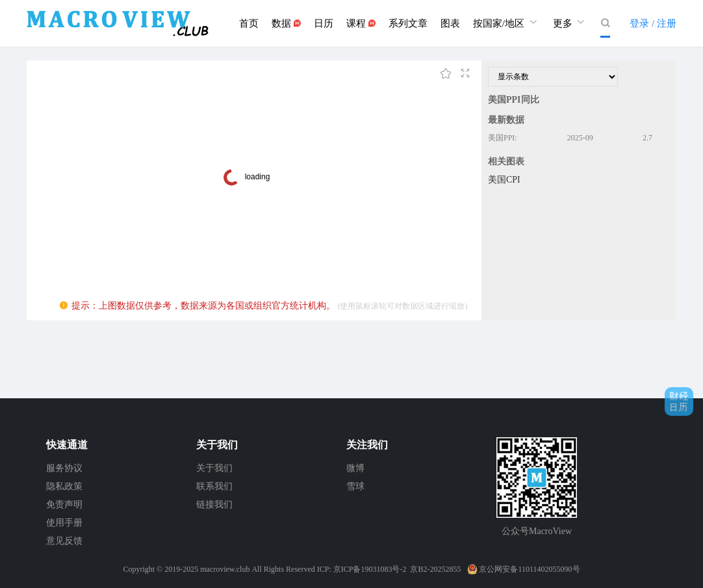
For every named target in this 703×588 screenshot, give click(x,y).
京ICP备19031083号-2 (370, 569)
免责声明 (64, 505)
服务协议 (64, 468)
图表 (450, 23)
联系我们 (214, 486)
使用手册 (64, 523)
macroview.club (225, 569)
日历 (324, 23)
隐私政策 (64, 486)
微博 (355, 468)
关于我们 (214, 468)
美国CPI (504, 180)
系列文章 (408, 23)
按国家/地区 (506, 22)
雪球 (355, 486)
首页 (249, 23)
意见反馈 (64, 541)
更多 (570, 22)
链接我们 (214, 505)
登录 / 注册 (653, 23)
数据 (286, 23)
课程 (361, 23)
